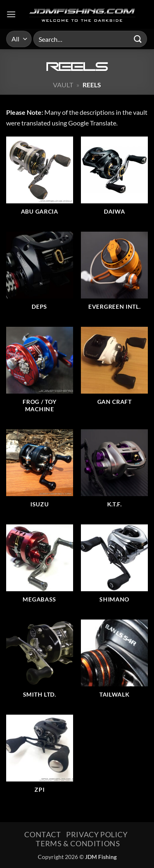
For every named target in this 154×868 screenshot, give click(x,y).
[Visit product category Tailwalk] (114, 663)
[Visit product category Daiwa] (114, 180)
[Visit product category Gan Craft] (114, 374)
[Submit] (138, 39)
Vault (63, 85)
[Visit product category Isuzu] (40, 473)
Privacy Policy (97, 834)
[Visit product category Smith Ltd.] (40, 663)
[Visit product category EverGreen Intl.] (114, 275)
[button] (11, 14)
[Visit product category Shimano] (114, 568)
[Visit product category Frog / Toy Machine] (40, 374)
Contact (43, 834)
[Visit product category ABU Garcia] (40, 180)
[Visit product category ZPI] (40, 758)
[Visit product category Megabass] (40, 568)
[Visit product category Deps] (40, 275)
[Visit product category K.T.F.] (114, 473)
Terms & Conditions (78, 843)
